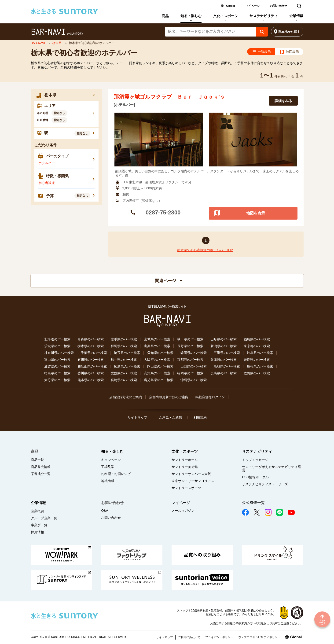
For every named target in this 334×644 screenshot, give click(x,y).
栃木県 (57, 43)
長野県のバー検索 (190, 346)
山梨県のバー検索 (157, 346)
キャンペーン (111, 460)
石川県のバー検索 (91, 360)
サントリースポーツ (186, 488)
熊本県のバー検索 (91, 380)
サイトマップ (137, 417)
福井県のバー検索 (124, 360)
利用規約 (200, 417)
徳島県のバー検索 (57, 373)
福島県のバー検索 (257, 339)
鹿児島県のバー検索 (159, 380)
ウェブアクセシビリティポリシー (259, 637)
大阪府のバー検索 (157, 360)
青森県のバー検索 (91, 339)
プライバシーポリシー (219, 637)
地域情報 (108, 481)
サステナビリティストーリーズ (265, 484)
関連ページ (169, 281)
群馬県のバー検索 (124, 346)
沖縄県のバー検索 (194, 380)
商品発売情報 (41, 467)
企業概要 (37, 511)
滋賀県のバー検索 (57, 366)
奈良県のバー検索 (257, 360)
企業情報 (296, 16)
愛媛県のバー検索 (124, 373)
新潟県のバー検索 (224, 346)
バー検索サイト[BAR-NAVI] (57, 32)
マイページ (253, 6)
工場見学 (108, 467)
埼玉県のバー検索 (127, 353)
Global (230, 6)
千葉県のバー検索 (94, 353)
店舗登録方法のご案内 (126, 397)
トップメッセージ (255, 460)
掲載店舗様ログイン (210, 397)
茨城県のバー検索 (57, 346)
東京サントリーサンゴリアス (193, 481)
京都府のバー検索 (190, 360)
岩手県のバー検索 (124, 339)
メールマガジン (183, 511)
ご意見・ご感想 (170, 417)
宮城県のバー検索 (157, 339)
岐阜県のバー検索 (260, 353)
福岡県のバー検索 (190, 373)
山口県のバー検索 (194, 366)
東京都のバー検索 (257, 346)
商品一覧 (37, 460)
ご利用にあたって (189, 637)
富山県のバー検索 (57, 360)
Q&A (105, 511)
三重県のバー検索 (227, 353)
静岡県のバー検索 (194, 353)
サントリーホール (185, 460)
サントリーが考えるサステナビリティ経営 (272, 468)
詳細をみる (283, 101)
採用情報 (37, 532)
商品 (165, 16)
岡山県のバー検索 (160, 366)
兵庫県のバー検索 (224, 360)
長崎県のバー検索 (224, 373)
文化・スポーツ (226, 16)
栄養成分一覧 (41, 474)
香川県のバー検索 (91, 373)
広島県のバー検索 (127, 366)
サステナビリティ (264, 16)
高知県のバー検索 (157, 373)
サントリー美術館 (185, 467)
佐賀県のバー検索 (257, 373)
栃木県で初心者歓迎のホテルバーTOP (205, 250)
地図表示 (292, 52)
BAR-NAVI (38, 43)
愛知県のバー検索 (160, 353)
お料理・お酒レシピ (116, 474)
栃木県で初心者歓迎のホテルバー (84, 53)
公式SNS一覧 (253, 503)
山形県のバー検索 (224, 339)
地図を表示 (256, 213)
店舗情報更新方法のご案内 (169, 397)
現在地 (289, 32)
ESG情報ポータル (255, 477)
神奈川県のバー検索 (59, 353)
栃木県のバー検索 (91, 346)
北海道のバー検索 (57, 339)
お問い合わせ (279, 6)
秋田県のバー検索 (190, 339)
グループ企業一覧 (44, 518)
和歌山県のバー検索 (92, 366)
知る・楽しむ (191, 16)
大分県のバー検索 (57, 380)
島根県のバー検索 (260, 366)
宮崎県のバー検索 (124, 380)
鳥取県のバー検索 (227, 366)
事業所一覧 (39, 525)
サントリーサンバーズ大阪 (191, 474)
